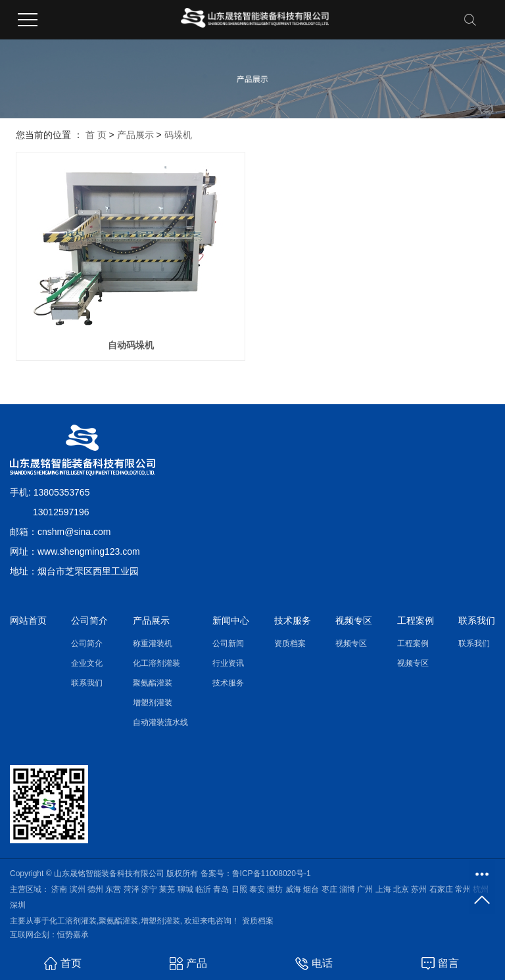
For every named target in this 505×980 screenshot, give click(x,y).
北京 (401, 889)
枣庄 (329, 889)
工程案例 (413, 643)
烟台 (311, 889)
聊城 (185, 889)
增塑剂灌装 (153, 703)
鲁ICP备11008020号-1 (272, 874)
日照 (239, 889)
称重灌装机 (153, 643)
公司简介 (87, 643)
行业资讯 (228, 663)
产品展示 (135, 135)
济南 (59, 889)
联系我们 (87, 683)
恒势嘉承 (73, 935)
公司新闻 (228, 643)
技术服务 (228, 683)
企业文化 (87, 663)
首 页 (96, 135)
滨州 (78, 889)
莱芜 (167, 889)
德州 (95, 889)
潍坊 (275, 889)
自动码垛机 (131, 345)
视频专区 (351, 643)
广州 (365, 889)
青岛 (221, 889)
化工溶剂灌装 (156, 663)
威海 (293, 889)
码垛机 (178, 135)
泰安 (257, 889)
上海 (383, 889)
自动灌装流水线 (160, 722)
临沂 (203, 889)
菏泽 (132, 889)
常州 (463, 889)
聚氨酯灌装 (153, 683)
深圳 (18, 905)
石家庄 (441, 889)
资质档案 (290, 643)
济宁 (149, 889)
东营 (113, 889)
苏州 (419, 889)
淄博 (347, 889)
